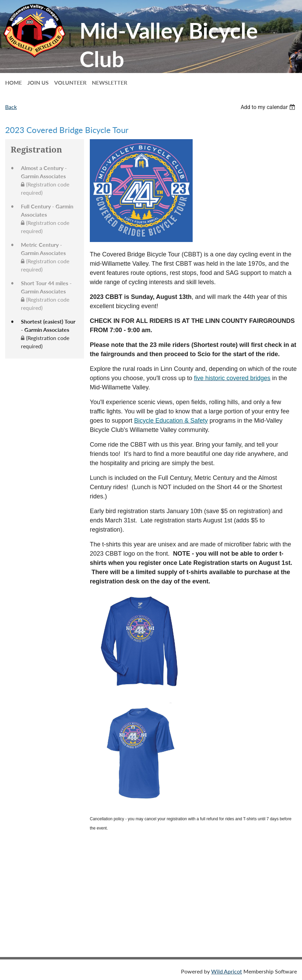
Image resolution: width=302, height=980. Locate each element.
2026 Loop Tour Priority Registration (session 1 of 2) (68, 864)
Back (11, 107)
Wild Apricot (227, 971)
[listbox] (269, 107)
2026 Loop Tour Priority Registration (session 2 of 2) (68, 890)
